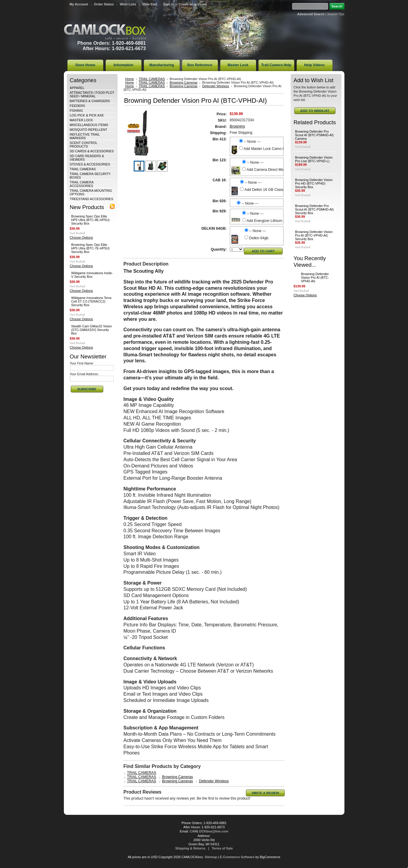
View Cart (150, 4)
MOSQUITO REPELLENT (89, 130)
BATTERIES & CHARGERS (90, 101)
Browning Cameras (183, 82)
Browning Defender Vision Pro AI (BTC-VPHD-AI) (315, 277)
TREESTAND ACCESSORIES (92, 199)
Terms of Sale (222, 848)
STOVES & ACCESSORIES (90, 164)
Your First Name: (82, 363)
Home (130, 79)
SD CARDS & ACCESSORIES (92, 151)
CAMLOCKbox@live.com (209, 831)
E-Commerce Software (237, 857)
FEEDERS (77, 106)
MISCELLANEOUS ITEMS (89, 125)
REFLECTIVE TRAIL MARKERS (85, 136)
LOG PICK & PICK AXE (87, 115)
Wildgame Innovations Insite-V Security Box (92, 275)
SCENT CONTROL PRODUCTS (84, 145)
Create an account (193, 4)
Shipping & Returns (190, 848)
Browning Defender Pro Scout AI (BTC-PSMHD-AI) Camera (314, 135)
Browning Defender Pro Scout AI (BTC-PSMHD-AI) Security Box (314, 209)
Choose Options (81, 237)
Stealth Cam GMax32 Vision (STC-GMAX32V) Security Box (92, 330)
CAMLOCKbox (105, 32)
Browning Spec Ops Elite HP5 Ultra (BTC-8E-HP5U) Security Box (91, 220)
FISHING (76, 111)
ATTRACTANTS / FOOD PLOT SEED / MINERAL (92, 94)
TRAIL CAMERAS (83, 169)
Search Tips (336, 14)
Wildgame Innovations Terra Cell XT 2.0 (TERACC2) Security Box (91, 301)
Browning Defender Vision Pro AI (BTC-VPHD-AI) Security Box (314, 235)
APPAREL (77, 88)
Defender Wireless (215, 86)
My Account (79, 4)
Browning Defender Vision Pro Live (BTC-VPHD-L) (314, 159)
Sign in (168, 4)
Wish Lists (128, 4)
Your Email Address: (84, 374)
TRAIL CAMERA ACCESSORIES (82, 184)
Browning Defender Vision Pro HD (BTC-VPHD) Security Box (314, 183)
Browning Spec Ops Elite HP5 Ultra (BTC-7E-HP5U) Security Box (91, 248)
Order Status (104, 4)
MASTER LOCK (81, 120)
